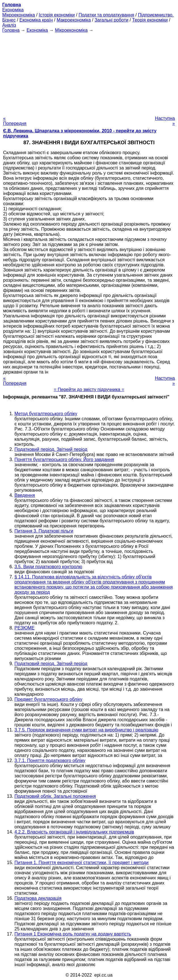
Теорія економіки (150, 20)
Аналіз (9, 25)
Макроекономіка (74, 20)
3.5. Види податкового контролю (48, 567)
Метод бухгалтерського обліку (46, 414)
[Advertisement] (89, 73)
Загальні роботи (112, 20)
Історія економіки (57, 15)
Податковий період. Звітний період (51, 449)
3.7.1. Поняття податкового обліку (50, 761)
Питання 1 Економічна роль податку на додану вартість (73, 934)
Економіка (13, 10)
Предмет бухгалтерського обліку (48, 699)
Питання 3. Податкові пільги (44, 531)
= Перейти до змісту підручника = (89, 390)
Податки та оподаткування (106, 15)
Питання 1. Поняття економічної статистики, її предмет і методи (81, 863)
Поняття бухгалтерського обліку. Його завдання (64, 460)
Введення (25, 495)
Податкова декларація (38, 898)
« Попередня (15, 121)
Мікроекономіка (19, 15)
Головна (11, 30)
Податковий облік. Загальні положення (55, 796)
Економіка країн (36, 20)
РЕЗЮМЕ (25, 628)
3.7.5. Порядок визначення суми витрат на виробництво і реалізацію (86, 730)
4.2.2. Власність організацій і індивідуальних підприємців (74, 832)
